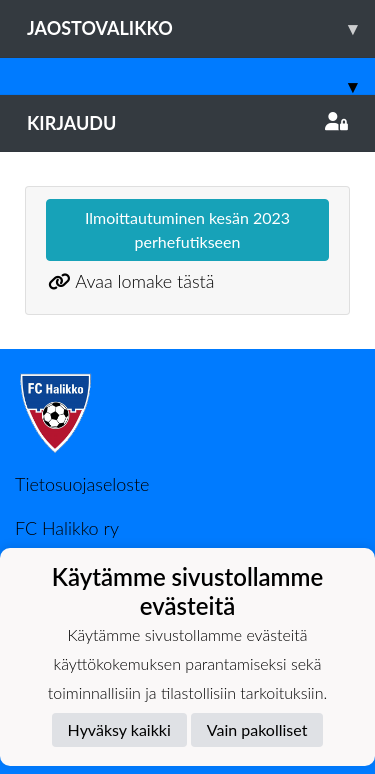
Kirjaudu (187, 123)
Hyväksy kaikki (119, 729)
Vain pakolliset (257, 729)
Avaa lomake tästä (144, 281)
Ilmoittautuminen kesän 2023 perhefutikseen (187, 229)
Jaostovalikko (201, 28)
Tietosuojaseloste (82, 484)
